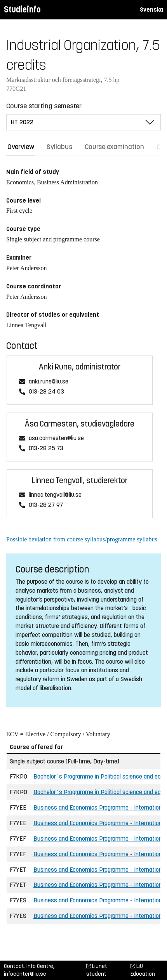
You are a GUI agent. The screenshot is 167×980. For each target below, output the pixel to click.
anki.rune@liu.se (49, 382)
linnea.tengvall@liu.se (55, 495)
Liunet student (97, 970)
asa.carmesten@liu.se (56, 438)
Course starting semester (44, 106)
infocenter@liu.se (25, 974)
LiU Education (143, 970)
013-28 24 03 (46, 392)
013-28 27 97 (46, 505)
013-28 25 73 (46, 448)
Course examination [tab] (114, 147)
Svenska (151, 10)
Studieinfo (22, 10)
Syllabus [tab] (59, 147)
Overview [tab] (21, 147)
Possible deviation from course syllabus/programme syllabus (82, 539)
